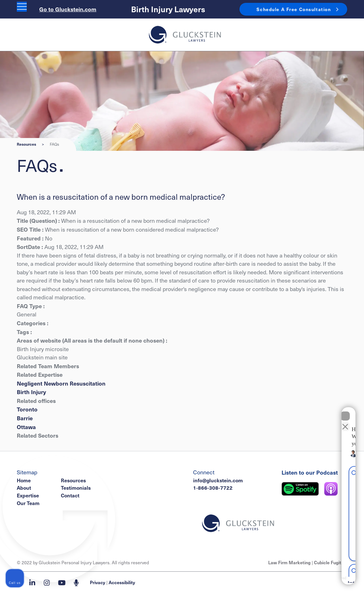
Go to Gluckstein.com (68, 9)
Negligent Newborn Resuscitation (61, 383)
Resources (26, 144)
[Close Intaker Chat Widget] (345, 411)
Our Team (28, 503)
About (24, 488)
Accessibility (122, 582)
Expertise (28, 495)
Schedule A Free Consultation (294, 9)
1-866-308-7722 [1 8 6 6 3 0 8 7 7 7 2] (213, 488)
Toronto (27, 409)
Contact (70, 495)
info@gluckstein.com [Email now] (218, 480)
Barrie (25, 418)
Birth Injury (31, 392)
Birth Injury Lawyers (168, 9)
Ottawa (26, 427)
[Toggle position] (333, 417)
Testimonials (76, 488)
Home (24, 480)
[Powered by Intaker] (315, 581)
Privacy (98, 582)
